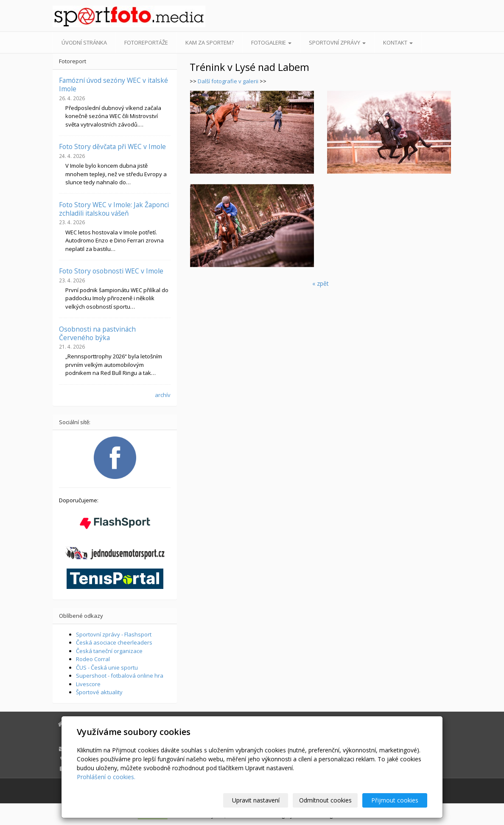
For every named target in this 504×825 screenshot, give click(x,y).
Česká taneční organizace (109, 651)
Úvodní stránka (84, 42)
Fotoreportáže (146, 42)
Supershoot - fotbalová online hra (120, 676)
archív (163, 395)
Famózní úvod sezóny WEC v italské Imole (113, 84)
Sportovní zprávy (337, 42)
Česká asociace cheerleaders (114, 642)
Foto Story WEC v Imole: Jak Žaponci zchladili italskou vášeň (114, 209)
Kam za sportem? (210, 42)
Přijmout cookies (395, 800)
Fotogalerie (271, 42)
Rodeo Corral (93, 659)
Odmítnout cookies (325, 800)
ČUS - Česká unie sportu (107, 667)
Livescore (88, 684)
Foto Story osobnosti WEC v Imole (111, 271)
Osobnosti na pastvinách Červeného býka (97, 333)
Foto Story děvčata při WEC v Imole (112, 146)
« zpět (321, 283)
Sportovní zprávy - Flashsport (114, 634)
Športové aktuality (99, 692)
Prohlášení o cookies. (106, 777)
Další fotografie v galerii (228, 81)
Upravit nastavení (256, 800)
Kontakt (398, 42)
